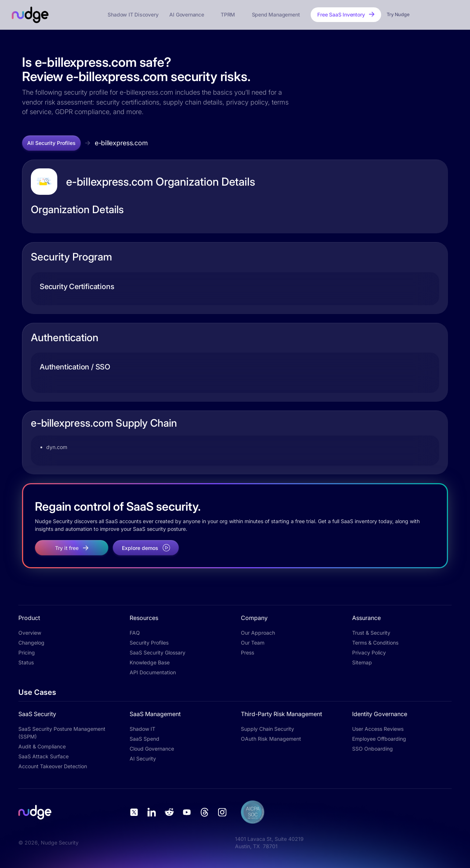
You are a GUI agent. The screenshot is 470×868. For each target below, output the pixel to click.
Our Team (253, 643)
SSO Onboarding (373, 749)
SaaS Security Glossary (158, 652)
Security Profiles (149, 643)
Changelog (31, 643)
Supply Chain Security (267, 729)
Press (247, 652)
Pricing (27, 652)
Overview (30, 633)
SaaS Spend (144, 739)
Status (26, 662)
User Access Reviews (378, 729)
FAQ (135, 633)
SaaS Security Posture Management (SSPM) (62, 733)
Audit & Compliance (42, 746)
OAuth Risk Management (271, 739)
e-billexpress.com (121, 143)
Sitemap (362, 662)
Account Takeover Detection (53, 766)
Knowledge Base (150, 662)
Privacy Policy (369, 652)
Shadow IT (142, 729)
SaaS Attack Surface (44, 756)
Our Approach (258, 633)
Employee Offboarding (379, 739)
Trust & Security (371, 633)
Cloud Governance (152, 749)
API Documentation (153, 672)
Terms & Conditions (375, 643)
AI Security (143, 758)
